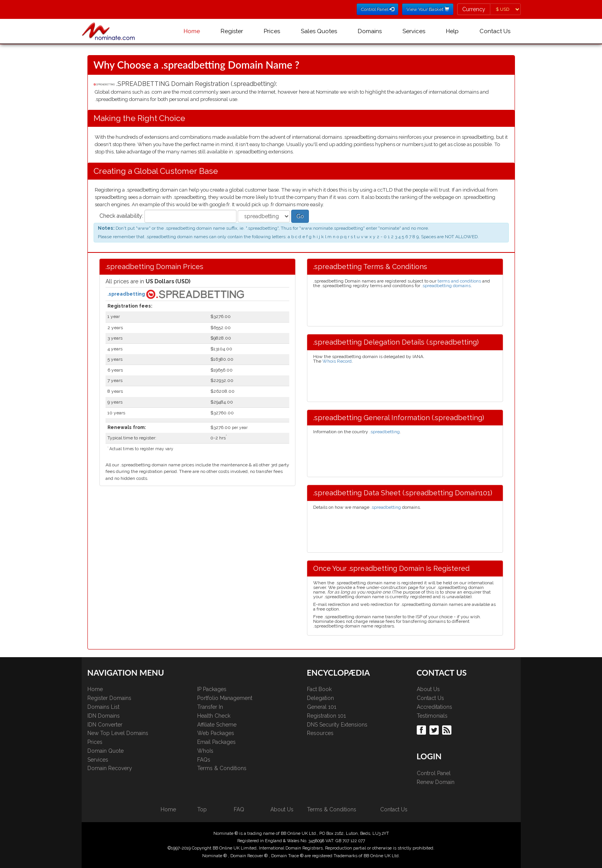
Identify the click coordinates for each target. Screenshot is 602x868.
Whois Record (337, 361)
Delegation (320, 698)
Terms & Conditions (222, 768)
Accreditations (434, 707)
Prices (272, 31)
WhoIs (205, 751)
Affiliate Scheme (217, 725)
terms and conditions (459, 281)
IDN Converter (105, 725)
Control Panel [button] (377, 9)
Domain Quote (106, 751)
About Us (428, 689)
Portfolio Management (225, 698)
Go (300, 216)
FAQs (204, 760)
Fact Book (319, 689)
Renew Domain (436, 782)
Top (202, 809)
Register (232, 31)
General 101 (322, 707)
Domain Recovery (110, 768)
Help (452, 31)
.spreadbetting (127, 294)
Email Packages (216, 742)
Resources (320, 733)
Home (192, 31)
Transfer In (210, 707)
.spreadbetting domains (446, 286)
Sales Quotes (319, 31)
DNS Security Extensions (337, 725)
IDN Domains (104, 716)
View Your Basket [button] (428, 9)
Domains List (103, 707)
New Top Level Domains (118, 733)
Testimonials (432, 716)
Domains (370, 31)
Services (414, 31)
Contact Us (495, 31)
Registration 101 (326, 716)
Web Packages (216, 733)
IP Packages (212, 689)
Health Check (214, 716)
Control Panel (434, 773)
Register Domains (109, 698)
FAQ (239, 809)
